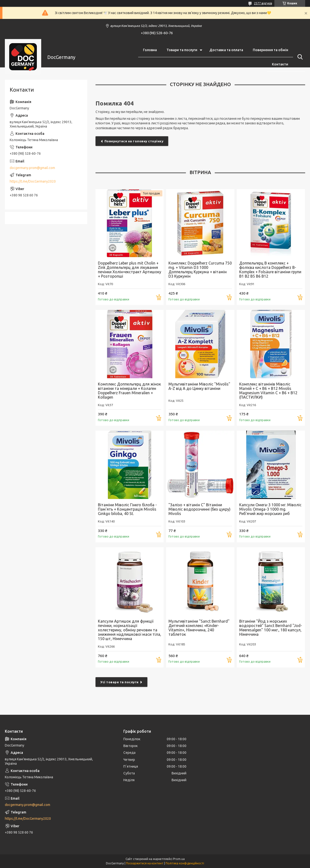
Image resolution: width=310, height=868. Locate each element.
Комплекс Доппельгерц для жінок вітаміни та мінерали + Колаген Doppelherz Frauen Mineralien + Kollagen (129, 391)
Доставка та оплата (226, 50)
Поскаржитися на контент (145, 863)
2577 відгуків (263, 3)
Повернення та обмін (270, 50)
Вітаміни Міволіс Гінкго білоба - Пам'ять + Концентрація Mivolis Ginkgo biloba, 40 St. (127, 509)
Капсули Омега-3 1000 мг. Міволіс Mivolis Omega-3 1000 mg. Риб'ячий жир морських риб (270, 509)
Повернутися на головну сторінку (134, 141)
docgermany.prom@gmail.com (32, 168)
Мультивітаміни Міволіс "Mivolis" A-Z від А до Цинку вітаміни (199, 386)
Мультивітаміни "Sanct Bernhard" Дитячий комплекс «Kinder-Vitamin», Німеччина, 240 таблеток (199, 628)
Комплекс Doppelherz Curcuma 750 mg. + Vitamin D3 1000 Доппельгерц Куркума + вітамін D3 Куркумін (200, 270)
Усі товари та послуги (119, 682)
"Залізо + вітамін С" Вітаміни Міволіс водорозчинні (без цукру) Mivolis (199, 509)
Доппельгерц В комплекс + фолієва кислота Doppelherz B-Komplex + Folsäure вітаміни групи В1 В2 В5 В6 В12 (270, 270)
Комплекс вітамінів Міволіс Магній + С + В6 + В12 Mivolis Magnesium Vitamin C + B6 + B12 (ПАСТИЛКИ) (268, 391)
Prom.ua (179, 859)
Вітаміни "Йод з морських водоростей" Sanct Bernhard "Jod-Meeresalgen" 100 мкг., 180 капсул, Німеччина (271, 628)
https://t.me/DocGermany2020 (33, 181)
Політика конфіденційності (185, 863)
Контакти (280, 64)
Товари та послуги (182, 50)
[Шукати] (299, 57)
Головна (150, 50)
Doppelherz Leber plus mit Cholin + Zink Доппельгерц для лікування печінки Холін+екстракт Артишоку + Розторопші (130, 270)
